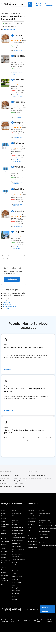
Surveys (3, 554)
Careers (30, 536)
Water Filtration (18, 206)
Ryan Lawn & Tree (20, 80)
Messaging (4, 552)
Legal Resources (33, 547)
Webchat (4, 533)
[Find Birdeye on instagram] (31, 609)
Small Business (16, 513)
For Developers (43, 537)
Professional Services (45, 516)
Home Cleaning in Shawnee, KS (38, 475)
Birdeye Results (33, 544)
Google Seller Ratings (5, 525)
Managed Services (44, 513)
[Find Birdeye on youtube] (34, 609)
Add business (12, 279)
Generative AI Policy (41, 621)
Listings (3, 513)
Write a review (38, 4)
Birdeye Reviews (33, 541)
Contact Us (31, 550)
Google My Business (18, 549)
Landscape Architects (21, 478)
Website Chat (16, 543)
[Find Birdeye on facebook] (21, 609)
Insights (4, 557)
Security (20, 621)
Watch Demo (32, 519)
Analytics (4, 573)
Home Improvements (9, 306)
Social (3, 536)
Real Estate (15, 594)
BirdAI (3, 570)
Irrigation (16, 184)
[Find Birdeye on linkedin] (27, 609)
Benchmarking (5, 560)
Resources (31, 524)
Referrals (4, 519)
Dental (14, 574)
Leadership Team (33, 516)
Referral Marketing (17, 541)
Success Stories (33, 539)
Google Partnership (5, 579)
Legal (14, 585)
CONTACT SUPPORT (46, 609)
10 (11, 259)
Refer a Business (44, 543)
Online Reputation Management (17, 534)
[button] (3, 256)
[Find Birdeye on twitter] (24, 609)
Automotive (16, 571)
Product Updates (33, 533)
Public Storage (16, 591)
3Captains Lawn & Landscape (20, 102)
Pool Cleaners (17, 162)
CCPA (34, 621)
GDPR (25, 621)
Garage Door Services (21, 481)
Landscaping (17, 249)
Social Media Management (16, 563)
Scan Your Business (45, 531)
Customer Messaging (18, 538)
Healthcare (15, 579)
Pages (3, 522)
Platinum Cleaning (20, 143)
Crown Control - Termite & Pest (20, 211)
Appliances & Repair (6, 487)
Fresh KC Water (20, 189)
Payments (4, 545)
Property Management (19, 588)
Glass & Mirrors (19, 484)
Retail (14, 596)
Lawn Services (18, 97)
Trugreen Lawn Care (20, 232)
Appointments (5, 539)
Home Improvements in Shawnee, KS (39, 478)
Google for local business (17, 524)
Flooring (16, 74)
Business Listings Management (17, 556)
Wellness (15, 599)
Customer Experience (18, 559)
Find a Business (44, 534)
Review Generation (18, 530)
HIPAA (30, 621)
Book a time (32, 522)
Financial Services (17, 577)
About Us (31, 513)
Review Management (18, 527)
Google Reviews (17, 546)
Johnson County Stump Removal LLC (20, 35)
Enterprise (15, 516)
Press (30, 530)
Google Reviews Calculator (47, 523)
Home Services (18, 51)
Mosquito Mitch (20, 122)
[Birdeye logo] (7, 4)
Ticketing (4, 563)
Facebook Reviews (17, 552)
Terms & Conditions (4, 621)
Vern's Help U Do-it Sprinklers (20, 167)
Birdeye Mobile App (5, 584)
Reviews (4, 516)
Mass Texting (5, 542)
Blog (29, 527)
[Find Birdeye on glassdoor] (38, 609)
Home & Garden (19, 487)
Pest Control (7, 308)
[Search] (30, 4)
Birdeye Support (44, 540)
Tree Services (7, 303)
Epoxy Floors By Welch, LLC (20, 56)
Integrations (5, 576)
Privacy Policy (13, 621)
